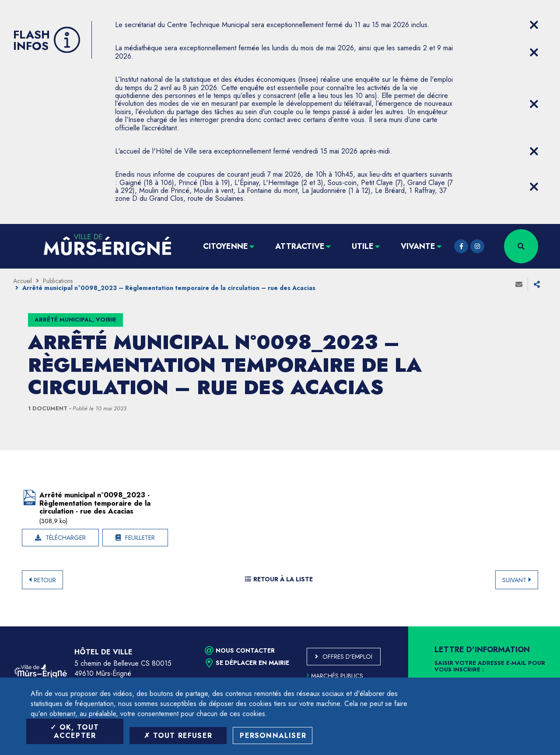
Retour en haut (534, 626)
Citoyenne (226, 246)
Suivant (514, 580)
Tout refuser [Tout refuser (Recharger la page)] (178, 736)
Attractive (300, 246)
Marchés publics (335, 676)
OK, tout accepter (75, 731)
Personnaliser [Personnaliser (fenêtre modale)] (273, 736)
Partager (537, 284)
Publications (58, 281)
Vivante (418, 246)
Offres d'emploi (347, 657)
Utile (363, 246)
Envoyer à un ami (519, 284)
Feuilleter (140, 538)
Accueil (23, 281)
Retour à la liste (279, 579)
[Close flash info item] (534, 25)
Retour (45, 580)
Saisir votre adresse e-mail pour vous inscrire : (490, 667)
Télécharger (66, 538)
